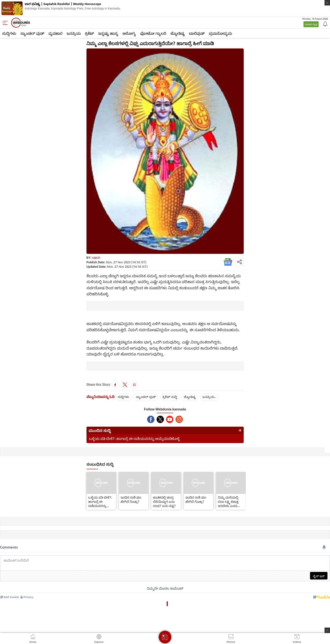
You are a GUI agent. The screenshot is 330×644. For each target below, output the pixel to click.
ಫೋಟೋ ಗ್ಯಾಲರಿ (153, 33)
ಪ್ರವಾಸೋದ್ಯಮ (220, 33)
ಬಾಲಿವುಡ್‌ (197, 33)
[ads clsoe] (327, 630)
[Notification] (325, 24)
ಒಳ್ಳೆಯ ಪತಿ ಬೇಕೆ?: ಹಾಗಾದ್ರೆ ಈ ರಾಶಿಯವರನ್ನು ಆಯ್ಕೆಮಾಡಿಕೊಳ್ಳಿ (134, 439)
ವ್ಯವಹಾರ (55, 33)
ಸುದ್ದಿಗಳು (9, 33)
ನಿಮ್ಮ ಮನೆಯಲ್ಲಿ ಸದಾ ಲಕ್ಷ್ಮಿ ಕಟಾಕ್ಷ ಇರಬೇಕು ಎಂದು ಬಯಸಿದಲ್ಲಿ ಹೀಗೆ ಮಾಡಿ (228, 501)
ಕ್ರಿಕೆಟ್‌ (89, 33)
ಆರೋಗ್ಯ (129, 33)
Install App (311, 24)
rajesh (96, 257)
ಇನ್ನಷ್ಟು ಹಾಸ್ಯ (108, 33)
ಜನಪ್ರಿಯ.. (209, 397)
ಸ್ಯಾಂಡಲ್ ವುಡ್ (32, 33)
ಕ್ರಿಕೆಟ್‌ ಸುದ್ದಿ (170, 397)
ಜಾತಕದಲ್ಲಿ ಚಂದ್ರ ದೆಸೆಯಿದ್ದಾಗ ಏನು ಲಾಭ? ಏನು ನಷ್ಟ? (164, 501)
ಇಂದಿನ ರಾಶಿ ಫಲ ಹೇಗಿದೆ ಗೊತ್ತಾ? (131, 499)
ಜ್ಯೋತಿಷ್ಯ (178, 33)
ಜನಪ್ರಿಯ (74, 33)
